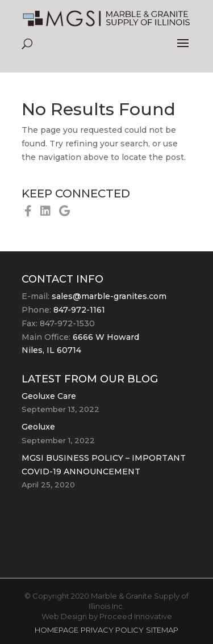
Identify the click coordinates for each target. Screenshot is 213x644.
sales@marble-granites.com (109, 296)
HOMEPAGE (57, 630)
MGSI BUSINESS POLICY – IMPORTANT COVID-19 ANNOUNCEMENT (104, 465)
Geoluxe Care (49, 396)
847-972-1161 (79, 310)
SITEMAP (162, 630)
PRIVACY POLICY (112, 630)
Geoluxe (38, 427)
